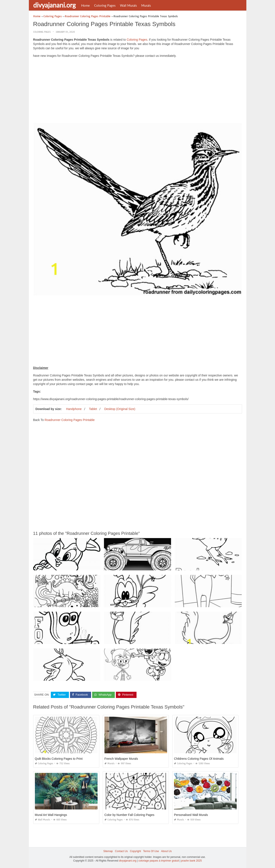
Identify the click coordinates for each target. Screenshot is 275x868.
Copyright (135, 851)
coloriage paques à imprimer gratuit (159, 861)
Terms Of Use (151, 851)
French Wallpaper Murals (121, 759)
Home (85, 5)
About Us (166, 851)
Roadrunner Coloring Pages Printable (70, 420)
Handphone (74, 409)
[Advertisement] (138, 91)
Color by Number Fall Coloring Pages (129, 815)
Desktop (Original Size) (120, 409)
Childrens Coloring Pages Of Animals (199, 759)
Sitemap (108, 851)
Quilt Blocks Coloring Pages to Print (59, 759)
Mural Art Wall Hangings (51, 815)
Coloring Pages (105, 5)
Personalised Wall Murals (191, 815)
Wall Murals (128, 5)
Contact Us (121, 851)
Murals (146, 5)
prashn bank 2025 (191, 861)
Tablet (93, 409)
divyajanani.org (54, 5)
